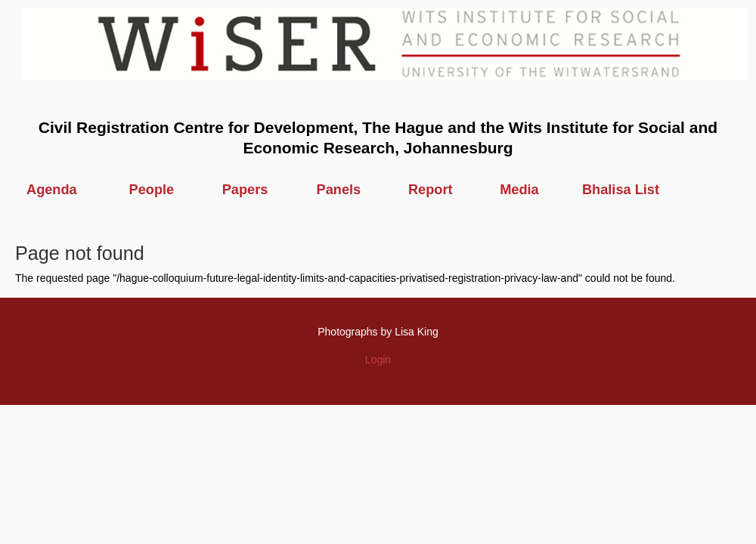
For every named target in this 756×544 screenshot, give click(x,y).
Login (378, 360)
